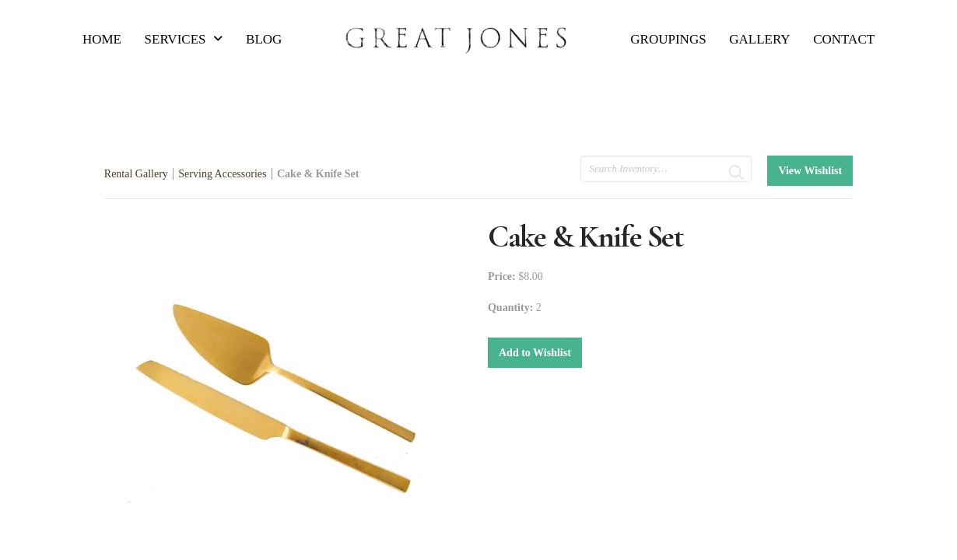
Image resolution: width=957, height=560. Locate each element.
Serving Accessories (222, 174)
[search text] (666, 169)
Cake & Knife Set (318, 174)
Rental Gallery (136, 174)
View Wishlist (810, 171)
